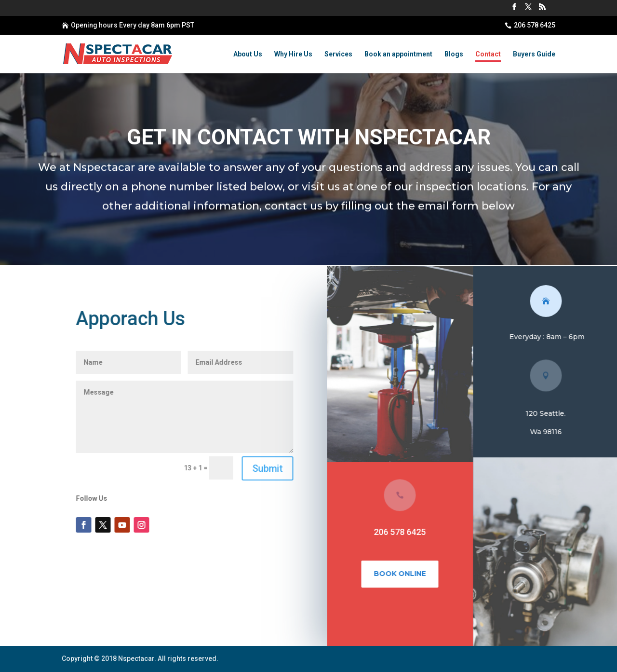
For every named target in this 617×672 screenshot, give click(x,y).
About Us (248, 54)
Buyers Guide (534, 54)
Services (338, 54)
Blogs (454, 54)
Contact (488, 54)
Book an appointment (398, 54)
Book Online (405, 574)
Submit (273, 468)
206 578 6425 (535, 25)
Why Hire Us (293, 54)
